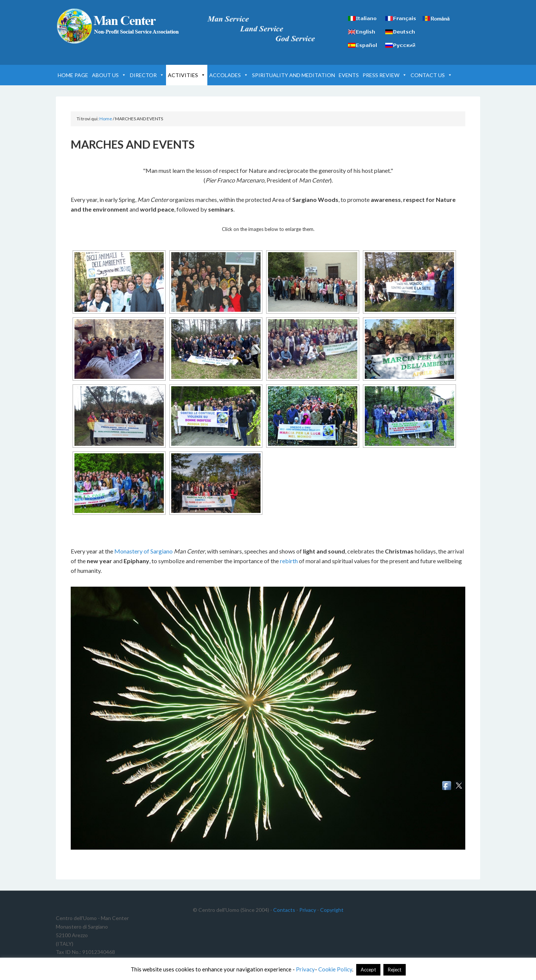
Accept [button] (368, 970)
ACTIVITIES (187, 75)
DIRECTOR (147, 75)
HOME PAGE (73, 75)
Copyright (332, 910)
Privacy (308, 910)
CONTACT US (431, 75)
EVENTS (349, 75)
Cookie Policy (335, 969)
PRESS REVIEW (385, 75)
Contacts (284, 910)
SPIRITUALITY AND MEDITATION (293, 75)
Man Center (119, 26)
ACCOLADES (229, 75)
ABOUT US (109, 75)
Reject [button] (395, 970)
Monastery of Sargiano (143, 551)
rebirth (289, 561)
